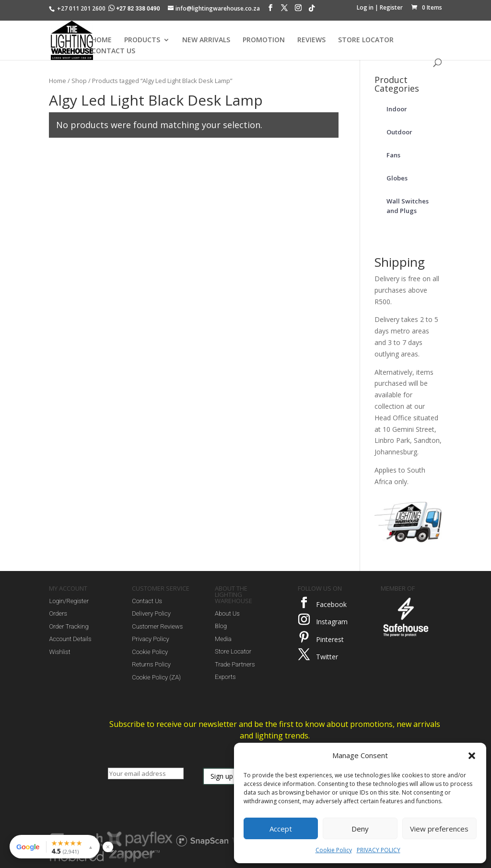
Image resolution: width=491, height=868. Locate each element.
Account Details (70, 639)
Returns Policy (151, 664)
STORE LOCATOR (366, 40)
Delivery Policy (151, 613)
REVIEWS (311, 40)
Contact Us (147, 601)
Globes (397, 178)
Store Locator (233, 651)
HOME (102, 40)
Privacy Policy (150, 639)
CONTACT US (113, 51)
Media (223, 639)
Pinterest (330, 639)
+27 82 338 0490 (135, 9)
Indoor (397, 109)
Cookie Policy (334, 850)
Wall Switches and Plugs (408, 206)
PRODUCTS (142, 40)
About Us (227, 613)
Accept (281, 829)
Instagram (332, 622)
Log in (365, 7)
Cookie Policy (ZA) (156, 677)
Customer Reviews (157, 626)
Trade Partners (235, 664)
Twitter (327, 657)
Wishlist (59, 652)
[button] (472, 756)
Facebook (331, 604)
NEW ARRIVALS (206, 40)
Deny (360, 829)
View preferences (439, 829)
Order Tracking (69, 626)
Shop (79, 81)
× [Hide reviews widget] (108, 847)
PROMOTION (264, 40)
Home (58, 81)
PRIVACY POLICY (379, 850)
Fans (393, 155)
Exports (225, 677)
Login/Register (69, 601)
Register (391, 7)
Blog (221, 626)
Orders (58, 613)
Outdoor (399, 132)
